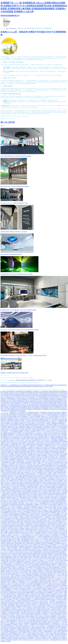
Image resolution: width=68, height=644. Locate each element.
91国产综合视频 (13, 458)
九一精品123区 (31, 416)
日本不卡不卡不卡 (16, 571)
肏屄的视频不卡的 (7, 559)
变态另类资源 (44, 510)
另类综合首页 (13, 511)
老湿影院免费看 (59, 503)
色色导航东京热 (10, 418)
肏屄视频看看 (15, 429)
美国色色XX (20, 585)
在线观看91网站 (60, 462)
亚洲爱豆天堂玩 (43, 592)
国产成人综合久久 (59, 549)
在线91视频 (40, 634)
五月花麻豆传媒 (4, 430)
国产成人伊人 (19, 446)
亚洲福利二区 (22, 432)
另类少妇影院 (34, 479)
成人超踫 (26, 507)
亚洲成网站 (42, 419)
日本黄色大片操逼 (58, 478)
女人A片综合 (59, 566)
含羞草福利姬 (39, 521)
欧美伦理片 (28, 520)
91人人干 (21, 488)
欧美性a (62, 590)
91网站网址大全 (4, 464)
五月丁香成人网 (24, 441)
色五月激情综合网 (21, 415)
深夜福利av (45, 532)
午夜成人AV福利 (40, 513)
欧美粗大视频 (14, 578)
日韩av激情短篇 (34, 527)
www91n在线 (44, 464)
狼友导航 (8, 542)
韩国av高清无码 (35, 506)
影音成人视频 (27, 488)
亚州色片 (59, 483)
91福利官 (15, 471)
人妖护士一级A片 (33, 503)
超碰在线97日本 (23, 423)
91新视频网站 (53, 616)
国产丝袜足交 (59, 620)
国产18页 (34, 521)
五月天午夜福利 (63, 435)
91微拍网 (34, 461)
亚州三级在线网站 (25, 539)
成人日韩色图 (7, 594)
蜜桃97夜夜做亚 (59, 597)
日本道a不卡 (5, 627)
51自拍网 (13, 483)
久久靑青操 (56, 562)
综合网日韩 (44, 414)
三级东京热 (48, 598)
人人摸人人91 (16, 441)
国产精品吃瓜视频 (23, 489)
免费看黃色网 (60, 571)
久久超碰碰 (14, 542)
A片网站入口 (40, 632)
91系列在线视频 (23, 537)
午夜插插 (49, 415)
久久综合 (53, 527)
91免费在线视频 (10, 419)
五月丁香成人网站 (50, 629)
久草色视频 (22, 478)
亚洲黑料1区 (27, 483)
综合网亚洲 (58, 514)
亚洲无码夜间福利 (8, 591)
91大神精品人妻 (55, 534)
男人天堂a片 (62, 562)
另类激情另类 (18, 576)
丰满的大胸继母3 (20, 483)
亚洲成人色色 (24, 532)
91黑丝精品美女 (8, 556)
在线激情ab (22, 528)
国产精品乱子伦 (11, 599)
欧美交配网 (36, 576)
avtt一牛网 (57, 460)
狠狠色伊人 (21, 507)
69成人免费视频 (11, 574)
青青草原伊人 (31, 532)
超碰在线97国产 (6, 495)
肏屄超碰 (18, 462)
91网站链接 (46, 539)
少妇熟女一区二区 (31, 559)
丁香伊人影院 (28, 440)
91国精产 (36, 486)
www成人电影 (34, 499)
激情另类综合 (13, 482)
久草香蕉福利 (44, 492)
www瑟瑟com (60, 546)
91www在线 (23, 490)
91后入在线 (52, 549)
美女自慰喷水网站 (23, 448)
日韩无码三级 (34, 594)
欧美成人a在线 (51, 460)
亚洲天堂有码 (12, 455)
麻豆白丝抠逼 (54, 594)
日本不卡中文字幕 (23, 534)
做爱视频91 (38, 416)
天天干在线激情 (25, 433)
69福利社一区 (14, 594)
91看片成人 (48, 499)
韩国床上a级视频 (46, 595)
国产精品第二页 (14, 495)
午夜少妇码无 (20, 557)
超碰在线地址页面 (22, 414)
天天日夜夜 (35, 599)
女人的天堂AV (32, 640)
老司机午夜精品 (10, 543)
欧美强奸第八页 (31, 538)
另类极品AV (18, 636)
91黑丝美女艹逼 (48, 570)
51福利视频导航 (43, 557)
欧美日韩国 (54, 542)
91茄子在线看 (63, 516)
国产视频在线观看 (8, 557)
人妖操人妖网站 (57, 632)
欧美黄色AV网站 (36, 523)
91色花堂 (32, 458)
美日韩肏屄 (14, 472)
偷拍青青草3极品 (27, 605)
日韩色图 (50, 472)
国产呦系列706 (19, 619)
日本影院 (12, 457)
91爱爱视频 (5, 435)
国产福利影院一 (42, 425)
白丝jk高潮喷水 (52, 597)
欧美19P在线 (15, 426)
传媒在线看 (15, 640)
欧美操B (19, 555)
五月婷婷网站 (59, 504)
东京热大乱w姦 (54, 581)
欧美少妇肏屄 (57, 611)
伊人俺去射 (20, 623)
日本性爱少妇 (45, 454)
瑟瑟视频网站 (51, 543)
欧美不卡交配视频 (21, 439)
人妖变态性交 (61, 523)
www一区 (3, 620)
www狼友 (53, 605)
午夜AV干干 (50, 578)
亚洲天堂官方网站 (60, 495)
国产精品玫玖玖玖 (44, 545)
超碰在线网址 (44, 455)
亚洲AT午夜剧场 (40, 633)
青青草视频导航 (50, 576)
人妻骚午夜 (12, 531)
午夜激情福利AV (56, 623)
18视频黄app (40, 509)
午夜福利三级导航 (59, 502)
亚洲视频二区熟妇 (16, 416)
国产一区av (8, 583)
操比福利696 (12, 636)
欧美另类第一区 (52, 467)
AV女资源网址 (5, 458)
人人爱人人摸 (52, 620)
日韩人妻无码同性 (43, 574)
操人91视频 (26, 585)
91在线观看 (23, 599)
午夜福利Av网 (13, 479)
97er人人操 (48, 416)
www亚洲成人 (39, 441)
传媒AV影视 (56, 465)
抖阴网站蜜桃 (22, 497)
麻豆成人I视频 (37, 462)
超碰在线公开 (34, 577)
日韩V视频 (11, 613)
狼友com (49, 503)
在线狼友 (53, 577)
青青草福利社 (62, 423)
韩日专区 (52, 430)
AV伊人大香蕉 (57, 578)
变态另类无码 (25, 550)
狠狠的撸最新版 (23, 476)
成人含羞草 (61, 531)
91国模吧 (54, 507)
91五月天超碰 (28, 471)
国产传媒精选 (32, 492)
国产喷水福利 (14, 577)
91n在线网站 (46, 446)
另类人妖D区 (10, 476)
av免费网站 (28, 490)
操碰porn (19, 545)
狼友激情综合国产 (20, 520)
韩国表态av (30, 493)
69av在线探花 (20, 430)
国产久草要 (50, 461)
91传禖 (8, 499)
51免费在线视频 (62, 612)
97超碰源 (45, 483)
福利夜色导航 (21, 594)
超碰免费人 (3, 584)
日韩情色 (35, 493)
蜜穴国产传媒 (7, 602)
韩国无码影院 (58, 591)
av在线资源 (15, 639)
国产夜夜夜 (44, 612)
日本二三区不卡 (16, 436)
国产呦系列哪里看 (37, 428)
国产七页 (54, 444)
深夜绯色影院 (39, 483)
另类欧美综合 (7, 483)
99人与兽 (25, 552)
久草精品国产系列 (55, 486)
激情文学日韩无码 (44, 602)
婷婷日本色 (16, 570)
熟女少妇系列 (26, 580)
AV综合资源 (42, 542)
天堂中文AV (27, 502)
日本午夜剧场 (21, 588)
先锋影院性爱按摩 (26, 630)
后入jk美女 (40, 488)
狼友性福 (10, 523)
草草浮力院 (41, 496)
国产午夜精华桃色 (41, 573)
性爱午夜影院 (46, 549)
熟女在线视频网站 (62, 499)
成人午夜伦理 (57, 412)
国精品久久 (32, 433)
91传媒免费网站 (15, 444)
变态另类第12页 (39, 620)
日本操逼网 (14, 634)
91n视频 (40, 486)
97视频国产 (52, 634)
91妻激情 (35, 608)
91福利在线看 (5, 414)
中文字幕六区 (35, 549)
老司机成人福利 (9, 471)
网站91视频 (31, 443)
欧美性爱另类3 (17, 604)
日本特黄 (44, 479)
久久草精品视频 (60, 467)
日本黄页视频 (20, 581)
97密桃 (60, 496)
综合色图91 (14, 608)
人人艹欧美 (51, 421)
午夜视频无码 (15, 625)
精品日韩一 (3, 481)
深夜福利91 (23, 485)
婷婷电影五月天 (26, 626)
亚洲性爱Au (38, 518)
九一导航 (41, 440)
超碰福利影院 (51, 553)
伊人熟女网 (37, 476)
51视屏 (20, 620)
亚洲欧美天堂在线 (56, 541)
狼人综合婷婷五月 (61, 633)
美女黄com (28, 528)
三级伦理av (32, 615)
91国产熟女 (36, 524)
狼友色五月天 (30, 611)
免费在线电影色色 (47, 537)
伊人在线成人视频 (46, 552)
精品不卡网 (55, 525)
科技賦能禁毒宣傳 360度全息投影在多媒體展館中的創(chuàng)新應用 (17, 274)
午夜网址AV (14, 567)
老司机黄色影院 (12, 627)
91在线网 (37, 592)
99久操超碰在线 (32, 601)
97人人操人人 (5, 552)
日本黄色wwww (38, 500)
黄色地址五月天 (34, 528)
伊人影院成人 (37, 516)
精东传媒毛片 (8, 573)
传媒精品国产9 (43, 429)
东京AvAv (7, 482)
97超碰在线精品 (23, 590)
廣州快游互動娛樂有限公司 (30, 380)
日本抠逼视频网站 (60, 602)
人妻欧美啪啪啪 (30, 486)
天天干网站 (42, 482)
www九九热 (38, 538)
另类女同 (28, 432)
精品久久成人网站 (10, 485)
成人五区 (49, 636)
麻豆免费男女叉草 (46, 448)
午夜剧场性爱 (47, 435)
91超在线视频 (59, 517)
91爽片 (2, 422)
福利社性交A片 (21, 634)
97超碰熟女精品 (22, 495)
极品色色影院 (26, 629)
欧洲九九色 (52, 630)
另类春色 (36, 458)
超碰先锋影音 (41, 507)
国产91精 (44, 566)
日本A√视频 (48, 482)
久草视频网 (19, 509)
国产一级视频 (46, 441)
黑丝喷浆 (62, 453)
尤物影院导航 (11, 433)
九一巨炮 (62, 443)
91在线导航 (10, 534)
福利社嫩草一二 (41, 517)
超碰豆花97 (64, 548)
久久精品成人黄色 (38, 447)
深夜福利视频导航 (48, 632)
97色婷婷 (27, 618)
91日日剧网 (48, 606)
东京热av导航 (5, 539)
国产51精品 (52, 432)
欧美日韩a (14, 415)
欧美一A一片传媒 (20, 535)
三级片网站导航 (29, 584)
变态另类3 (17, 481)
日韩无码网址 (7, 608)
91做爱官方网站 (25, 591)
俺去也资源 (5, 521)
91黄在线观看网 (51, 479)
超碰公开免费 (33, 531)
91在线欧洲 (58, 520)
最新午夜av (54, 469)
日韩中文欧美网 (35, 422)
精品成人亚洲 (24, 566)
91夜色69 (14, 475)
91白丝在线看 (51, 591)
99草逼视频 (46, 511)
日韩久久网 (50, 523)
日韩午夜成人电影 (57, 555)
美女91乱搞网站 (15, 518)
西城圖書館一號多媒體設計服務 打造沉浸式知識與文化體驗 (14, 373)
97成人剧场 (7, 606)
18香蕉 (45, 493)
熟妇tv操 (9, 436)
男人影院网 (7, 422)
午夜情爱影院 (43, 636)
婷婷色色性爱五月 (23, 639)
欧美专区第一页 (35, 605)
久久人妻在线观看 (60, 530)
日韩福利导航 (38, 627)
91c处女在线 (51, 563)
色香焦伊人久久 (58, 430)
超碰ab (22, 502)
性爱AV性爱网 (47, 469)
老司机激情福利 (51, 495)
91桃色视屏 (34, 570)
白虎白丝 (55, 571)
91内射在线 (10, 528)
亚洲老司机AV (28, 549)
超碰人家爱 (9, 415)
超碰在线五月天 (48, 481)
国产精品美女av (31, 563)
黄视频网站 (50, 592)
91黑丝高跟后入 (33, 591)
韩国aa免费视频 (40, 469)
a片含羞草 (10, 569)
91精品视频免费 (16, 573)
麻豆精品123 (45, 613)
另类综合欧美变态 (39, 467)
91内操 (62, 576)
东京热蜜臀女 (8, 451)
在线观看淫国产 (21, 461)
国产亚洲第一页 (27, 457)
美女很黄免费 (24, 493)
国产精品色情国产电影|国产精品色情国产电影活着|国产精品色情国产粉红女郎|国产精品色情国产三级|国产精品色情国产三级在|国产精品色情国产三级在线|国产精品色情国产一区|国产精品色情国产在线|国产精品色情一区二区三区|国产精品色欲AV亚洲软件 (34, 394)
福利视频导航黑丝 (13, 633)
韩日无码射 (46, 418)
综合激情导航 (19, 611)
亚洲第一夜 (28, 419)
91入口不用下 (26, 531)
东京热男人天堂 (33, 418)
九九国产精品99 (23, 637)
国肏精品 (11, 550)
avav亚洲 (52, 615)
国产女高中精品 (22, 419)
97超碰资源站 (64, 541)
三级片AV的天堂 (59, 450)
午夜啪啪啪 (27, 530)
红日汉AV (13, 520)
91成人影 (45, 472)
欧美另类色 (34, 421)
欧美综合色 (57, 418)
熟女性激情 (53, 426)
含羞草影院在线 (30, 613)
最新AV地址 (5, 553)
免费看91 (45, 436)
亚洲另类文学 (20, 521)
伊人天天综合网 (62, 446)
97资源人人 (28, 495)
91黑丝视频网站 (8, 625)
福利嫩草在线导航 (24, 556)
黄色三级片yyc (43, 626)
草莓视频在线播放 (37, 552)
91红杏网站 (49, 584)
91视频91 (63, 483)
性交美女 (20, 640)
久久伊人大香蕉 (46, 432)
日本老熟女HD (10, 584)
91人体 (64, 539)
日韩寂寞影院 (4, 436)
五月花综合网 (11, 553)
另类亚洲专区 (5, 516)
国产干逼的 (14, 439)
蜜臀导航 (25, 633)
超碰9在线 (10, 639)
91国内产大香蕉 (6, 503)
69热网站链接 (46, 569)
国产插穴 (8, 530)
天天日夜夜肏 (63, 567)
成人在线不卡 (59, 639)
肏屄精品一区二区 (21, 608)
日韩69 (16, 428)
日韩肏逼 (34, 429)
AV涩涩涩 (40, 493)
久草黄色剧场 (58, 521)
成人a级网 (48, 516)
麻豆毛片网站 (27, 632)
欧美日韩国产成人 (12, 521)
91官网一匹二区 (10, 448)
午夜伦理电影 (21, 503)
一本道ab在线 (52, 602)
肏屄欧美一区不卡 (52, 574)
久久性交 (27, 503)
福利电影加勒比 (30, 616)
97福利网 (16, 448)
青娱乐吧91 (35, 478)
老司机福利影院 (35, 581)
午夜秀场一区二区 (38, 514)
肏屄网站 (43, 516)
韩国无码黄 (19, 451)
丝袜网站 (43, 627)
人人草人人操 (51, 514)
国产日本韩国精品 (33, 507)
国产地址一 (33, 474)
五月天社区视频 (30, 423)
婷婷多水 (9, 535)
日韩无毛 (32, 539)
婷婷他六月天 (48, 619)
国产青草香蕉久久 (62, 451)
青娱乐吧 (59, 619)
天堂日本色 (50, 455)
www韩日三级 (21, 549)
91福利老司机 (31, 412)
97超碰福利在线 (54, 423)
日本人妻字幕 (52, 539)
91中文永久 (30, 552)
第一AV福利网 (40, 604)
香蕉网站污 (5, 528)
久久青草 (59, 616)
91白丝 (56, 563)
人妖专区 (40, 616)
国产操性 (55, 523)
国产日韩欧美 (24, 454)
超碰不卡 (18, 499)
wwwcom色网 (35, 535)
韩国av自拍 (48, 594)
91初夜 (15, 557)
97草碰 (35, 546)
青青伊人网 (11, 539)
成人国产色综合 (27, 469)
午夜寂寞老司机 (30, 543)
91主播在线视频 (8, 566)
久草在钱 (62, 570)
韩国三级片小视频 (5, 546)
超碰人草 (24, 455)
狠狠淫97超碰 (15, 637)
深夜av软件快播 (13, 545)
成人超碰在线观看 (54, 441)
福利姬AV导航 (27, 577)
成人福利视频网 (4, 513)
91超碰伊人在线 (36, 545)
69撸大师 (46, 485)
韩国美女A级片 (17, 502)
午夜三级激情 (12, 462)
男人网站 (55, 461)
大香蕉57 (21, 625)
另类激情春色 (15, 492)
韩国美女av (36, 560)
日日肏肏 (52, 437)
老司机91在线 (40, 418)
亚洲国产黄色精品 (31, 633)
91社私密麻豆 (4, 453)
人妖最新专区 (26, 458)
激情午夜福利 (28, 429)
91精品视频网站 (6, 609)
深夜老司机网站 (44, 451)
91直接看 (24, 576)
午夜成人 (30, 557)
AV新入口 (32, 542)
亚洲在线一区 (20, 511)
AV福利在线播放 (18, 543)
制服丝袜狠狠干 (14, 620)
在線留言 (5, 26)
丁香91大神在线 (36, 588)
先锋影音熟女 (27, 511)
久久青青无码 (39, 511)
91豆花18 (64, 559)
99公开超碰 (64, 619)
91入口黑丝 (61, 587)
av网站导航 (57, 476)
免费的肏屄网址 (57, 510)
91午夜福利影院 (23, 518)
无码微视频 (47, 471)
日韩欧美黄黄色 (7, 439)
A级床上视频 (18, 454)
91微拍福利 (22, 468)
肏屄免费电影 (34, 517)
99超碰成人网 (53, 595)
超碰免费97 (34, 634)
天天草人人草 (46, 506)
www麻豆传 (14, 555)
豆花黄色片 (27, 594)
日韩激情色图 (51, 622)
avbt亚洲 (20, 548)
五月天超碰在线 (29, 567)
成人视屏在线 (29, 608)
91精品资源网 (41, 623)
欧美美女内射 (10, 570)
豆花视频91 (27, 516)
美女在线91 (22, 584)
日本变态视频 (48, 475)
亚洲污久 (37, 520)
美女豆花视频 (33, 630)
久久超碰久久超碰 (52, 504)
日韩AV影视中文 (32, 597)
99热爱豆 (29, 422)
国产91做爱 (10, 514)
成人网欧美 (32, 595)
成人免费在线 (43, 465)
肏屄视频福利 (57, 468)
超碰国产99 (8, 444)
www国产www (59, 492)
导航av (13, 576)
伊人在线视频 (35, 598)
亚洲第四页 (50, 414)
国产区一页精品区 (46, 423)
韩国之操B (38, 597)
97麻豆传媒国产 (56, 584)
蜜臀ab (48, 612)
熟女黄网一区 (12, 465)
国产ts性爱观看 (4, 433)
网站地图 (50, 386)
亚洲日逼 (63, 425)
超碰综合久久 (37, 510)
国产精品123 (17, 422)
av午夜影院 (46, 583)
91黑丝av (65, 598)
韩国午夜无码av (14, 632)
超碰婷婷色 (44, 461)
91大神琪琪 (45, 433)
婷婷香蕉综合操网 (31, 444)
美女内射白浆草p (12, 513)
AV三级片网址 (56, 604)
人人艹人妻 (47, 560)
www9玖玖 (50, 510)
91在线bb (59, 489)
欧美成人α (21, 527)
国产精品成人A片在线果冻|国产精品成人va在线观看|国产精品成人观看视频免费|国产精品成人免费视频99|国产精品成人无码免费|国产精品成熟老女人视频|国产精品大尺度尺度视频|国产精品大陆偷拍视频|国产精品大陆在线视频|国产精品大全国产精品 (34, 407)
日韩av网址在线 (42, 580)
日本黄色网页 (48, 587)
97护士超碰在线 (31, 566)
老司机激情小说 (16, 556)
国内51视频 (52, 559)
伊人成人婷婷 (46, 630)
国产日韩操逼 (12, 464)
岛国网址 (60, 441)
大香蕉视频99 (5, 462)
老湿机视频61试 (6, 457)
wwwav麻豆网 (50, 478)
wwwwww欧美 (38, 423)
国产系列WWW (62, 474)
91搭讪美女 (63, 460)
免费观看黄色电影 (53, 451)
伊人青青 (9, 555)
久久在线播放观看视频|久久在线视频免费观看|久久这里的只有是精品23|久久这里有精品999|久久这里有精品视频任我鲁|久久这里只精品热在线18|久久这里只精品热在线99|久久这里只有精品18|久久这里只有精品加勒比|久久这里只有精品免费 (34, 398)
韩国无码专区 (48, 517)
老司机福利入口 (6, 618)
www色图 (10, 517)
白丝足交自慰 (44, 543)
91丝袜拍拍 (45, 591)
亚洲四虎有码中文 (20, 460)
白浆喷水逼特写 (63, 629)
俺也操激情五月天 (55, 497)
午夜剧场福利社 (48, 444)
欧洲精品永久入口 (37, 414)
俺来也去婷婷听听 (62, 429)
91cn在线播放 (51, 436)
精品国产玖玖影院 (52, 483)
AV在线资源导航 (40, 444)
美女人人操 (54, 606)
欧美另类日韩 (27, 479)
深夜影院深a (64, 414)
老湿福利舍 (38, 448)
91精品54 (24, 496)
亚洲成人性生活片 (21, 560)
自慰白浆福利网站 (55, 448)
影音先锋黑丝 (22, 504)
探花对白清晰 (49, 425)
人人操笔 (61, 581)
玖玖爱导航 (19, 595)
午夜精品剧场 (22, 426)
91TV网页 (16, 476)
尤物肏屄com (8, 429)
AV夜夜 (27, 439)
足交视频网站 (60, 439)
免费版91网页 (40, 435)
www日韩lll (37, 443)
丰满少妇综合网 (40, 474)
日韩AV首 (26, 481)
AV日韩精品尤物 (8, 640)
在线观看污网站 (63, 497)
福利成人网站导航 (17, 569)
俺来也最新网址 (11, 605)
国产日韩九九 (38, 595)
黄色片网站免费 (59, 630)
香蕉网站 (34, 457)
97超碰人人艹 (15, 497)
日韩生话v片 (53, 471)
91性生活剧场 (30, 450)
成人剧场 (17, 485)
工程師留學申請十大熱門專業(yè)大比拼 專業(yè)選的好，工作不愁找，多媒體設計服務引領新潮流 (24, 355)
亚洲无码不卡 (27, 527)
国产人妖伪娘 (9, 425)
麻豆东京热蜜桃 (34, 553)
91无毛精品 (58, 479)
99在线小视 (5, 574)
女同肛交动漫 (34, 488)
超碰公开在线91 (22, 609)
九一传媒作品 (8, 548)
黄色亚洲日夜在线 (14, 504)
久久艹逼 (36, 450)
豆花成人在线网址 (14, 546)
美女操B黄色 (18, 539)
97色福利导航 (39, 550)
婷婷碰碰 (58, 527)
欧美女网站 (17, 474)
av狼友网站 (45, 637)
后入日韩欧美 (34, 632)
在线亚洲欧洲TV (29, 462)
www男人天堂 (34, 509)
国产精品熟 (3, 549)
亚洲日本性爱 (42, 422)
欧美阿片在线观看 (40, 619)
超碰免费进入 (36, 636)
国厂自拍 (15, 507)
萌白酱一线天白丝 (21, 622)
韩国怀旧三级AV (55, 457)
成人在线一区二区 (45, 430)
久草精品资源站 (18, 496)
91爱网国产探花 (61, 564)
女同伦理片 (5, 510)
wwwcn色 (62, 418)
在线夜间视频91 (26, 509)
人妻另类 (7, 454)
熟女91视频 (17, 490)
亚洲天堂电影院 (55, 416)
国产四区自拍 (27, 612)
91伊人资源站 (60, 560)
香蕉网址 (55, 425)
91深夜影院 (6, 446)
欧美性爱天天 (51, 532)
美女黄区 (4, 555)
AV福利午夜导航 (18, 587)
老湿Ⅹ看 (39, 555)
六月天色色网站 (7, 538)
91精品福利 (35, 496)
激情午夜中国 (50, 468)
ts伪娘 (43, 500)
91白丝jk (17, 464)
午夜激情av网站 (56, 637)
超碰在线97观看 (27, 521)
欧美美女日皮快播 (21, 592)
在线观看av (40, 630)
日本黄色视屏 (10, 453)
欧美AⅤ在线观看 (10, 537)
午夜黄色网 (42, 564)
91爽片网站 (44, 495)
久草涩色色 (3, 415)
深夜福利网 (47, 599)
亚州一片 (45, 460)
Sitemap (50, 380)
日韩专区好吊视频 (7, 416)
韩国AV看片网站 (23, 559)
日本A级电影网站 (30, 510)
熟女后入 (33, 520)
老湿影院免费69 (57, 414)
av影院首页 (39, 457)
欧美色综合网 (23, 436)
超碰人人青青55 (19, 465)
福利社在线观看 (60, 471)
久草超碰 (51, 613)
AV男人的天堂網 (19, 552)
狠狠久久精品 (45, 531)
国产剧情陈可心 (38, 613)
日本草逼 (16, 527)
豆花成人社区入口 (20, 615)
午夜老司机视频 (33, 573)
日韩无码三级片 (48, 625)
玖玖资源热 (10, 604)
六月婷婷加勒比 (4, 465)
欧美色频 (38, 451)
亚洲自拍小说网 (13, 595)
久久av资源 (56, 496)
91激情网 (22, 530)
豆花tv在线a (43, 534)
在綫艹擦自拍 (39, 559)
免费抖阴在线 (24, 514)
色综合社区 (46, 440)
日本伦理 (22, 573)
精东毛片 (53, 428)
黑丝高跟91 (11, 450)
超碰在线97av (62, 528)
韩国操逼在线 (59, 559)
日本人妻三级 (24, 574)
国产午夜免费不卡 (59, 482)
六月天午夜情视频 (62, 583)
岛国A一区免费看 (44, 476)
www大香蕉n (28, 634)
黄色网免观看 (28, 570)
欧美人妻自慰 (54, 499)
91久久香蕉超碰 (34, 548)
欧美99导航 (34, 495)
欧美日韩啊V (10, 527)
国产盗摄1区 (8, 567)
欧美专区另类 (7, 461)
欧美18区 (23, 462)
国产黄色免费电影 (58, 613)
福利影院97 (48, 527)
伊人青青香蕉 (26, 435)
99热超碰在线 (21, 428)
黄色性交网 (22, 425)
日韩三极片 (16, 534)
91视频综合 (5, 523)
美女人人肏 (51, 583)
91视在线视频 (58, 488)
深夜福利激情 (27, 506)
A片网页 (39, 464)
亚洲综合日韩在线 (41, 567)
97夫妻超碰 (25, 640)
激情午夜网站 (35, 574)
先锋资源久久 (46, 615)
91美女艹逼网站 (18, 626)
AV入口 (25, 465)
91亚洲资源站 (42, 527)
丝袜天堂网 (18, 630)
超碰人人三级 (12, 611)
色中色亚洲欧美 (29, 636)
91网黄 (56, 532)
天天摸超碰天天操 (13, 623)
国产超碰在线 (13, 629)
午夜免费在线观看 (55, 516)
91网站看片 (44, 622)
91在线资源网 (25, 601)
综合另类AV (54, 500)
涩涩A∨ (56, 421)
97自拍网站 (29, 496)
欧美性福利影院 (26, 451)
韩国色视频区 (23, 447)
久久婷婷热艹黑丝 (51, 520)
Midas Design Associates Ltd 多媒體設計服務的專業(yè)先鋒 (14, 203)
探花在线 (51, 418)
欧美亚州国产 (16, 421)
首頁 (4, 19)
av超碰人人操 (21, 471)
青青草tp (32, 516)
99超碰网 (19, 601)
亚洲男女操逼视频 (41, 608)
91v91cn (42, 485)
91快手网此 (13, 618)
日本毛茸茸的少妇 (55, 435)
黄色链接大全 (28, 535)
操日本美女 (5, 428)
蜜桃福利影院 (44, 563)
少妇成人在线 (20, 472)
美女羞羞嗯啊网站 (37, 584)
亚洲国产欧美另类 (59, 608)
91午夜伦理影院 (48, 571)
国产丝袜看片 (49, 528)
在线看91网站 (51, 490)
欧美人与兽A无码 (16, 566)
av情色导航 (47, 513)
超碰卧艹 (49, 609)
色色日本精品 (36, 557)
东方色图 (50, 509)
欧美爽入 (32, 626)
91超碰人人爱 (60, 444)
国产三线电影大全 (56, 625)
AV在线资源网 (22, 453)
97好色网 (8, 641)
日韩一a (57, 629)
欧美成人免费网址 (36, 430)
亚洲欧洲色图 (20, 542)
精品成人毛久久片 (31, 436)
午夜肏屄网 (11, 474)
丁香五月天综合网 (27, 587)
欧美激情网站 (29, 504)
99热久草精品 (44, 518)
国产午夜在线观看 (6, 469)
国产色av (41, 450)
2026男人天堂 (36, 453)
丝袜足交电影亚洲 (15, 530)
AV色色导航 (28, 474)
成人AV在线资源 (21, 513)
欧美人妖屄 (52, 476)
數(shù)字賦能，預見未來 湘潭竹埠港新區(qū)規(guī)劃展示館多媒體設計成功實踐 (20, 330)
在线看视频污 (6, 629)
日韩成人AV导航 (31, 518)
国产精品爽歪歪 (7, 588)
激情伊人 (14, 509)
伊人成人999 (63, 611)
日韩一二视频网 (15, 478)
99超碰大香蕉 (40, 546)
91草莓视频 (13, 443)
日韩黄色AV (28, 426)
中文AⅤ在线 (56, 592)
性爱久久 (12, 626)
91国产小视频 (29, 622)
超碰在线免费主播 (6, 578)
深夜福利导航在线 (11, 580)
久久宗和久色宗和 (13, 430)
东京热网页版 (28, 460)
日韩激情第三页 (6, 585)
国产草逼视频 (61, 440)
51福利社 (18, 541)
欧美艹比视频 (53, 633)
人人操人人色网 (60, 574)
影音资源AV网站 (43, 524)
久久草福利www (46, 640)
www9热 (14, 535)
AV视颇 (31, 439)
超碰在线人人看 (54, 599)
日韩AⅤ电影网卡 (59, 524)
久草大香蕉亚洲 (38, 611)
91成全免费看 (37, 543)
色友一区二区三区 (33, 606)
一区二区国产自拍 (48, 496)
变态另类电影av (28, 588)
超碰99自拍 (44, 609)
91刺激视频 (40, 437)
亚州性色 (6, 460)
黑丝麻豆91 (6, 525)
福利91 (59, 513)
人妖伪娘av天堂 (21, 567)
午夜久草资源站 (4, 437)
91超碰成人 (41, 481)
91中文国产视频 (43, 504)
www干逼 (52, 450)
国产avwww (24, 620)
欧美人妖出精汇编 (51, 639)
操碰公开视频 (51, 518)
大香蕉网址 (36, 580)
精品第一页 (42, 453)
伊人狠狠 (10, 437)
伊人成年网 (45, 447)
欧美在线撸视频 (29, 524)
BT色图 (41, 443)
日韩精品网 (45, 514)
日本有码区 (40, 490)
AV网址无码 (24, 555)
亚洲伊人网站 (9, 441)
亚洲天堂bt (57, 464)
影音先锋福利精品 (50, 502)
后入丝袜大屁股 (58, 553)
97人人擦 (49, 534)
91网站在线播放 (63, 465)
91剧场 (16, 419)
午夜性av (34, 464)
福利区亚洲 (42, 581)
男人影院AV (18, 455)
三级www (18, 574)
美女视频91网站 (32, 454)
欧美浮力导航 (15, 559)
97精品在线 (9, 637)
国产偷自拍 (49, 493)
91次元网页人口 (42, 528)
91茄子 (53, 598)
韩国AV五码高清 (29, 546)
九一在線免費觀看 (42, 503)
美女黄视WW (5, 490)
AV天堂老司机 (29, 485)
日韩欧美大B (51, 464)
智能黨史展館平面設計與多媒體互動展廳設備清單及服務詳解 (15, 186)
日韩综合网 (22, 464)
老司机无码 (63, 476)
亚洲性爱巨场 (15, 489)
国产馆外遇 (13, 499)
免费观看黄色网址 (59, 437)
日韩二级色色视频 (27, 482)
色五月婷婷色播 (10, 481)
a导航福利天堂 (35, 497)
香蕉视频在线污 (11, 435)
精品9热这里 (57, 518)
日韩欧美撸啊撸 (56, 493)
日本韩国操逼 (58, 543)
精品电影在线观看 (53, 511)
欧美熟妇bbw (28, 562)
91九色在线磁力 (15, 423)
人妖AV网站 (7, 479)
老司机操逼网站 (59, 598)
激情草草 (39, 421)
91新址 (19, 412)
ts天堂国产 (34, 587)
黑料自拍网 (57, 634)
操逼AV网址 (63, 458)
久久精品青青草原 (50, 585)
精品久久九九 (34, 502)
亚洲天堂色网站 (19, 531)
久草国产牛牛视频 (15, 538)
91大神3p (7, 443)
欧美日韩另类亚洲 (57, 573)
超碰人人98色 (51, 521)
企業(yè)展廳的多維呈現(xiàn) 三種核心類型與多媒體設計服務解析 (16, 156)
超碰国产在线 (25, 443)
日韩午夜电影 (5, 545)
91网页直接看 (44, 597)
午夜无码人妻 (8, 571)
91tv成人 (12, 422)
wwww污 (61, 537)
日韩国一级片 (9, 549)
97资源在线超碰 (56, 570)
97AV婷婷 (29, 571)
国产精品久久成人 (20, 440)
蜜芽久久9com (4, 500)
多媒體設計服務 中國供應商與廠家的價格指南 (11, 254)
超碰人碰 (8, 488)
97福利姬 (45, 521)
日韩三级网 (11, 587)
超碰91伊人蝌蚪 (34, 530)
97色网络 (22, 481)
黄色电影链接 (16, 523)
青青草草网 (16, 425)
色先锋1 (65, 432)
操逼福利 (9, 475)
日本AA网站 (49, 567)
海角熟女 (54, 422)
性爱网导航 (47, 564)
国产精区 (22, 421)
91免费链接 (41, 577)
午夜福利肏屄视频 (57, 472)
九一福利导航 (39, 537)
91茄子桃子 (11, 552)
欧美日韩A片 (47, 437)
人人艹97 (63, 578)
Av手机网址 (49, 422)
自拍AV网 (23, 499)
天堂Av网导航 (6, 622)
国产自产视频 (14, 588)
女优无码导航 (19, 435)
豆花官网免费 (18, 563)
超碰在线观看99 (26, 475)
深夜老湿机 (21, 598)
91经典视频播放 (24, 538)
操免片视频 (29, 414)
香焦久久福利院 (7, 472)
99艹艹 (40, 549)
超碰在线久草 (47, 426)
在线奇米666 (57, 458)
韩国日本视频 (41, 599)
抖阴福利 (38, 612)
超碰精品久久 (13, 622)
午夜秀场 (43, 416)
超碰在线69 (49, 590)
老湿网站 (34, 469)
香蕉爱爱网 (15, 516)
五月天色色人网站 (51, 462)
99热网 (64, 639)
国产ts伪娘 (11, 490)
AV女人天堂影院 (50, 608)
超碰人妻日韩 (20, 577)
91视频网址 (29, 415)
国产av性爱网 (12, 467)
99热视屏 (26, 557)
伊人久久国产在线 (60, 557)
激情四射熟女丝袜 (13, 525)
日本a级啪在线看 (34, 623)
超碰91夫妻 (38, 563)
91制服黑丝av (28, 602)
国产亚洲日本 (29, 464)
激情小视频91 (21, 525)
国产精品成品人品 (8, 564)
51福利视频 (32, 629)
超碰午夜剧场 (12, 446)
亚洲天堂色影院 (56, 453)
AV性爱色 (50, 433)
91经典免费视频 (15, 432)
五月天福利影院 (7, 518)
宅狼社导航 (6, 440)
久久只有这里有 (59, 432)
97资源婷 (15, 549)
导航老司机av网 (38, 637)
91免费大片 (22, 523)
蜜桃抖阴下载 (21, 492)
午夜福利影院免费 (57, 548)
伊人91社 (37, 578)
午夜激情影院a (30, 500)
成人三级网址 (36, 504)
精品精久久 (14, 601)
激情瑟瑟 (9, 492)
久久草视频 (39, 531)
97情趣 (53, 503)
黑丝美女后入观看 (56, 609)
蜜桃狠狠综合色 (55, 415)
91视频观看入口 (9, 590)
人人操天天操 (28, 421)
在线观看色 (41, 548)
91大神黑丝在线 (10, 496)
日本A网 (51, 562)
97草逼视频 (63, 428)
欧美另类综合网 (27, 553)
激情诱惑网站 (54, 513)
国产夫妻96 (20, 482)
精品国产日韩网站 (32, 555)
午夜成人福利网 (51, 557)
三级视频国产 (22, 546)
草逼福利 (45, 468)
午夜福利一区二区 (48, 604)
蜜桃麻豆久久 (49, 453)
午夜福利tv (6, 455)
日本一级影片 (9, 502)
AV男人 (41, 506)
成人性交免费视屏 (36, 525)
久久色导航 (30, 514)
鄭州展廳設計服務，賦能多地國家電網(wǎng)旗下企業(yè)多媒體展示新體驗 (18, 310)
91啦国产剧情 (54, 564)
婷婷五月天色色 (23, 444)
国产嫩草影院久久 (61, 469)
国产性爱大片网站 (58, 454)
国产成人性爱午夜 (43, 553)
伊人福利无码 (46, 559)
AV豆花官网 (20, 632)
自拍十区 (41, 497)
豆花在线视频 (5, 562)
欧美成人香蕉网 (42, 576)
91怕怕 (44, 488)
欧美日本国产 (43, 588)
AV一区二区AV (28, 581)
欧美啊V (22, 474)
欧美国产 (10, 510)
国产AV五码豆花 (56, 590)
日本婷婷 (61, 592)
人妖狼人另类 (61, 419)
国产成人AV (41, 530)
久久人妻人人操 (17, 591)
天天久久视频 (62, 535)
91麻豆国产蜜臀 (26, 627)
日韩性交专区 (23, 500)
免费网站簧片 (20, 479)
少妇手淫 (23, 510)
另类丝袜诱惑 (18, 606)
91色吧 (66, 462)
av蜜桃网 (64, 585)
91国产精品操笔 (62, 640)
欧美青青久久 (12, 630)
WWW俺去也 (15, 517)
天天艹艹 (46, 509)
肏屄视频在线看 (35, 482)
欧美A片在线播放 (42, 590)
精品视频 (21, 469)
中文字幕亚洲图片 (54, 535)
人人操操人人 (55, 474)
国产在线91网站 (46, 486)
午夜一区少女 (28, 564)
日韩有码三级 (5, 592)
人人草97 (62, 623)
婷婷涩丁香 (48, 500)
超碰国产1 (39, 461)
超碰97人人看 (44, 462)
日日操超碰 (62, 637)
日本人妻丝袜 (37, 534)
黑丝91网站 (36, 465)
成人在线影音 (45, 611)
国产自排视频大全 (7, 497)
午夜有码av (41, 471)
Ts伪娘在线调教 (35, 440)
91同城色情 (16, 584)
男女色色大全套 (15, 469)
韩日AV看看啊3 (28, 478)
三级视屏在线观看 (19, 457)
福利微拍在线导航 (63, 421)
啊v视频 (27, 492)
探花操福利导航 (18, 550)
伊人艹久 (28, 583)
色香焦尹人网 (61, 556)
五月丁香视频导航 (60, 485)
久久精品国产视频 (6, 520)
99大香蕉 (40, 479)
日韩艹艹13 (56, 588)
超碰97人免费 (13, 597)
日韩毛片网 (13, 619)
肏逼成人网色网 (33, 435)
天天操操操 (32, 625)
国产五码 (60, 461)
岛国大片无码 (46, 439)
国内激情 (37, 542)
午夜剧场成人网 (58, 580)
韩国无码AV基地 (57, 433)
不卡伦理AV (14, 461)
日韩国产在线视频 (8, 532)
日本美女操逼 (14, 493)
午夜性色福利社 (8, 468)
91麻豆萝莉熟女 (28, 598)
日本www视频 (48, 474)
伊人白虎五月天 (37, 639)
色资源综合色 (27, 472)
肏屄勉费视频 (42, 605)
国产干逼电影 (18, 433)
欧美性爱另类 (53, 569)
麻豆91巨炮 (59, 550)
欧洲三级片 (33, 483)
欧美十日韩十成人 (44, 601)
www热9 (30, 545)
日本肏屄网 (58, 627)
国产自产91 (17, 418)
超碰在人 (25, 619)
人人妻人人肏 (31, 569)
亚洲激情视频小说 (17, 437)
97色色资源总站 (63, 464)
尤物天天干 (23, 604)
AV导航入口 (26, 625)
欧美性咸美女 (34, 437)
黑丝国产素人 (43, 520)
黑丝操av (8, 524)
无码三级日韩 (24, 545)
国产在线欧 (38, 455)
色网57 (24, 543)
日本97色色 (56, 455)
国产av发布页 (59, 605)
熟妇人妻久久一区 (42, 415)
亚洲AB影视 (49, 541)
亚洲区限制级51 (17, 532)
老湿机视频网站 (54, 640)
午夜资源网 (18, 443)
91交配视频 (3, 612)
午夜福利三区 (42, 535)
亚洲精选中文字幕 (12, 541)
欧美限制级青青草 (20, 562)
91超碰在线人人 (13, 412)
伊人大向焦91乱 (29, 560)
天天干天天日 (4, 514)
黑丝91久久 (47, 530)
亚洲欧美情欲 (47, 497)
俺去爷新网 (51, 458)
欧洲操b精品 (26, 542)
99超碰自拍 (59, 626)
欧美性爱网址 (45, 421)
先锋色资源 (25, 446)
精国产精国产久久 (54, 446)
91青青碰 (48, 605)
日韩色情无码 (45, 550)
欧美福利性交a (36, 485)
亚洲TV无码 (16, 590)
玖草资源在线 (29, 453)
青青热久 (9, 426)
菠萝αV (50, 637)
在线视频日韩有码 (37, 622)
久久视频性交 (41, 499)
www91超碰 (57, 576)
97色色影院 (19, 475)
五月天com (43, 585)
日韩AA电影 (21, 429)
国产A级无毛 (30, 465)
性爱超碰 (30, 574)
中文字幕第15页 (12, 506)
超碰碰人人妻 (25, 569)
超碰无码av (54, 619)
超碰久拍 (41, 426)
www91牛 (63, 506)
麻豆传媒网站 (49, 465)
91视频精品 (35, 481)
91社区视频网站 (48, 546)
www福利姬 (24, 563)
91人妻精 (51, 611)
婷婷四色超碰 (47, 577)
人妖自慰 (45, 490)
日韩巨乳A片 (29, 599)
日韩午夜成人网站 (7, 598)
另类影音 (47, 535)
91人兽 (53, 517)
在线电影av (43, 639)
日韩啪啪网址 (12, 460)
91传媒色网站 (7, 478)
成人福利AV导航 (50, 580)
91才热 (59, 425)
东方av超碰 (59, 507)
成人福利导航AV (32, 446)
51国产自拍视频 (52, 492)
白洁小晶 (58, 428)
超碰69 (36, 616)
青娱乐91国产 (5, 633)
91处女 (17, 467)
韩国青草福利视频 (29, 425)
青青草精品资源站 (29, 468)
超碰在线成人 (39, 460)
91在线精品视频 (26, 548)
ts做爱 (38, 429)
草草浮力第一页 (4, 623)
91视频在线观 (41, 570)
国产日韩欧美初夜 (61, 618)
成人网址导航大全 (31, 455)
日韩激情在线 (25, 606)
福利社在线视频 (33, 556)
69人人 (56, 583)
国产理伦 (34, 460)
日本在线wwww (58, 622)
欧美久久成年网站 (37, 609)
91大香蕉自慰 (41, 475)
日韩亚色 (58, 506)
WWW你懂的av (54, 612)
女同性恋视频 (29, 609)
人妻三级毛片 (38, 433)
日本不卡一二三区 (39, 539)
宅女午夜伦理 (34, 590)
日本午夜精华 (52, 601)
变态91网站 (17, 613)
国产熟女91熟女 (14, 503)
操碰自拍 (28, 517)
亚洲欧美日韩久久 (31, 537)
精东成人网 (51, 454)
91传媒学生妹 (14, 583)
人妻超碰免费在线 (38, 439)
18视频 (19, 493)
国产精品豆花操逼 (20, 618)
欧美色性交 (46, 620)
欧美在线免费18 (23, 450)
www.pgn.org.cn (12, 380)
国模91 (8, 493)
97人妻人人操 (10, 507)
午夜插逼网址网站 (55, 552)
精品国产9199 (24, 412)
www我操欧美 (23, 613)
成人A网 (38, 562)
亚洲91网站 (57, 443)
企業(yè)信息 (6, 24)
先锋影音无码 (56, 509)
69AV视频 (44, 538)
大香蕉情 (33, 562)
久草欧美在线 (38, 541)
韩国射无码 (19, 627)
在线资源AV (6, 531)
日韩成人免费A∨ (21, 524)
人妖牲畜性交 (12, 440)
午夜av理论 (30, 489)
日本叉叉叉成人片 (52, 447)
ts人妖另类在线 (17, 564)
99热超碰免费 (40, 446)
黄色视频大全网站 (5, 560)
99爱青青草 (22, 570)
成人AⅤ (7, 550)
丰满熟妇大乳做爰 (41, 502)
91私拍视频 (64, 436)
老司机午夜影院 (30, 637)
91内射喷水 (56, 528)
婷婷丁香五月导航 (43, 489)
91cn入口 (65, 504)
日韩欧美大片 (19, 597)
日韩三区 (7, 619)
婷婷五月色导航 (39, 436)
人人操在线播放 (53, 440)
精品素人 (17, 599)
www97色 (37, 626)
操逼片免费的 (4, 569)
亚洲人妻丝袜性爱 (46, 428)
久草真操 (59, 595)
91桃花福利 (33, 432)
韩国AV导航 (57, 538)
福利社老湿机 (16, 447)
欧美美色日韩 (47, 450)
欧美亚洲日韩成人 (38, 468)
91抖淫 (23, 636)
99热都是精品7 (44, 555)
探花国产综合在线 (43, 458)
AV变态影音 (35, 571)
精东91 (31, 580)
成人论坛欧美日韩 (24, 418)
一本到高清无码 (15, 488)
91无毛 (32, 472)
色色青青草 (34, 604)
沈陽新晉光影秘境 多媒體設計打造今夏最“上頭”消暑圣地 (14, 232)
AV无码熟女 (62, 588)
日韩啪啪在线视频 (51, 488)
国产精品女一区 (28, 430)
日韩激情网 (30, 639)
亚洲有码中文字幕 (51, 566)
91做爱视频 (28, 513)
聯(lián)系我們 (6, 23)
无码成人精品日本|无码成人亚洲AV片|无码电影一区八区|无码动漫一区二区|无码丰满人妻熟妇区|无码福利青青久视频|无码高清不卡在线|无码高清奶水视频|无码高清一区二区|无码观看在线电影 (34, 404)
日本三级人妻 (50, 412)
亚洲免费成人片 (40, 587)
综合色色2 (38, 492)
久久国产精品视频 (26, 437)
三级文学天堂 (48, 419)
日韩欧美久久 (22, 517)
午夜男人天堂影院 (48, 556)
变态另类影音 (7, 601)
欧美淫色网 (3, 391)
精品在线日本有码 (61, 447)
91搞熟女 (39, 495)
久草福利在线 (19, 580)
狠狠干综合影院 (19, 553)
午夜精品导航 (15, 598)
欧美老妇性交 (55, 475)
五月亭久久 (60, 594)
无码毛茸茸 (20, 458)
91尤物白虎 (42, 560)
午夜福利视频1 (38, 532)
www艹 (59, 545)
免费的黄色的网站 (25, 541)
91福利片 (4, 493)
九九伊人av (39, 432)
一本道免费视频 (21, 583)
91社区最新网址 (60, 422)
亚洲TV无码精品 (4, 630)
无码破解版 (19, 629)
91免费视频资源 (29, 428)
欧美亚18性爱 (5, 636)
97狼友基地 (55, 556)
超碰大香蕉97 (38, 629)
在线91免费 (15, 616)
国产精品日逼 (6, 615)
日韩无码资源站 (35, 419)
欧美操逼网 (17, 612)
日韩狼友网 (60, 563)
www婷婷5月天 (11, 563)
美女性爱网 (62, 415)
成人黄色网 (28, 499)
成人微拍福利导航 (30, 467)
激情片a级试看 (8, 581)
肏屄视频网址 (32, 550)
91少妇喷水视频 (6, 632)
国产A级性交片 (50, 538)
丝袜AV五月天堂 (16, 510)
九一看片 (17, 537)
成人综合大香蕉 (31, 619)
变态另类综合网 (60, 426)
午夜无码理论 (5, 450)
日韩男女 (44, 584)
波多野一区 (59, 539)
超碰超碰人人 (48, 623)
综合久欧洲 (33, 513)
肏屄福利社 (33, 451)
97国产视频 (24, 571)
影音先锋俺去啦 (14, 609)
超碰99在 (51, 555)
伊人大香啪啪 (58, 585)
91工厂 (38, 601)
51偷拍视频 (35, 415)
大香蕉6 (29, 590)
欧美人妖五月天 (22, 578)
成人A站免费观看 (42, 478)
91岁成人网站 (62, 525)
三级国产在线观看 (40, 618)
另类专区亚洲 (32, 585)
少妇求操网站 (15, 468)
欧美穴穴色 (53, 530)
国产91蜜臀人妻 (31, 476)
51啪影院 (27, 615)
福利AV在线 (28, 497)
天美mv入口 (46, 443)
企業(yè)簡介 (6, 20)
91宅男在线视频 (41, 594)
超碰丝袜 (36, 425)
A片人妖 (43, 541)
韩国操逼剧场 (24, 416)
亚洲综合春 (8, 423)
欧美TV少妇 (64, 513)
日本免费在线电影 (13, 414)
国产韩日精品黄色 (20, 602)
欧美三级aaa (33, 612)
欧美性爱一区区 (42, 606)
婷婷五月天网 (40, 556)
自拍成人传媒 (64, 545)
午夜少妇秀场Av (6, 504)
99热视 (35, 567)
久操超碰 (25, 611)
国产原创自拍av (34, 475)
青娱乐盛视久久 (8, 509)
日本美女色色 (5, 595)
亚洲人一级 (50, 525)
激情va (53, 482)
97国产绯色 (55, 481)
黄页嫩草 (52, 443)
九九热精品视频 (4, 467)
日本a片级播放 (46, 616)
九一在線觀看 (30, 447)
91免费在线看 (42, 598)
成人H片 (49, 429)
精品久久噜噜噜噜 (48, 548)
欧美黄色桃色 (22, 467)
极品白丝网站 (43, 525)
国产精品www (43, 523)
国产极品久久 (55, 429)
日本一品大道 (35, 471)
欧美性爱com (58, 490)
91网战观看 (6, 597)
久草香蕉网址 (32, 618)
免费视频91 (5, 605)
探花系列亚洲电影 (61, 500)
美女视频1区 (50, 588)
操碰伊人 (62, 486)
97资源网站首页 (39, 569)
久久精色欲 (38, 454)
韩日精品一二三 (7, 432)
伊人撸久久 (14, 524)
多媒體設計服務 (19, 380)
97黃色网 (8, 620)
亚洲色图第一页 (20, 506)
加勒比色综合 (39, 640)
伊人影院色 (39, 591)
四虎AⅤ (44, 629)
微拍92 (31, 481)
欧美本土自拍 (4, 517)
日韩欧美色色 (35, 564)
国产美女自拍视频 (21, 486)
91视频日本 (14, 581)
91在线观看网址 (4, 506)
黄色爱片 (47, 618)
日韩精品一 (37, 412)
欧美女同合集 (55, 537)
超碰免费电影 (39, 566)
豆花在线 (32, 541)
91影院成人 (13, 615)
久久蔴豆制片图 (31, 441)
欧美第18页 (23, 422)
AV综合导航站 (13, 560)
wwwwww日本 (59, 577)
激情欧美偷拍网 (6, 626)
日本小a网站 (58, 436)
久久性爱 (46, 467)
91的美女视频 (52, 485)
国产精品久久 (28, 523)
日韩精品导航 (43, 412)
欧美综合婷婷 (49, 573)
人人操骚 (32, 627)
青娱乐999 (13, 602)
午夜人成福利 (62, 416)
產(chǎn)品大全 (7, 22)
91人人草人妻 (59, 601)
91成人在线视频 (31, 620)
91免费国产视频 (13, 592)
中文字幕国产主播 (46, 457)
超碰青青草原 (11, 428)
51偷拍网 (38, 585)
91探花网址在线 (51, 524)
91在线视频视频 (8, 489)
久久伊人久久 (7, 576)
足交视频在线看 (53, 439)
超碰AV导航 (60, 542)
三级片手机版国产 (50, 627)
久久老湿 (14, 451)
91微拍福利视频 (43, 578)
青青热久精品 (52, 550)
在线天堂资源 (12, 562)
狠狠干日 (4, 492)
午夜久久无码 (5, 474)
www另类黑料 (13, 585)
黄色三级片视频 (62, 599)
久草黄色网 (55, 419)
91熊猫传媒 (10, 421)
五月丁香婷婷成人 (53, 531)
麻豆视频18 (61, 481)
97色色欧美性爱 (35, 426)
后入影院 (28, 604)
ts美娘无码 (12, 606)
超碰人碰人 (16, 528)
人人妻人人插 (28, 461)
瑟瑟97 (10, 516)
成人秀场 (25, 597)
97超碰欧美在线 (17, 514)
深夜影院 (17, 450)
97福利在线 (65, 622)
